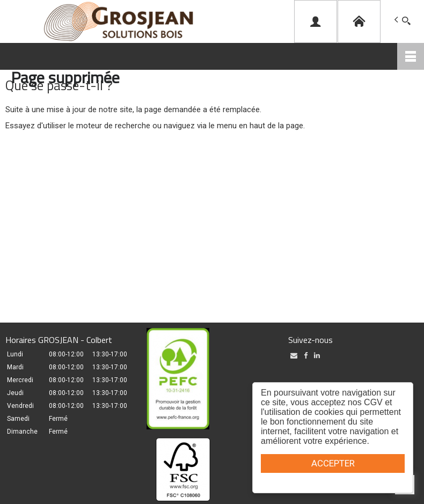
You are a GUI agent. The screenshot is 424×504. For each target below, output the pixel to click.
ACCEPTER (333, 463)
